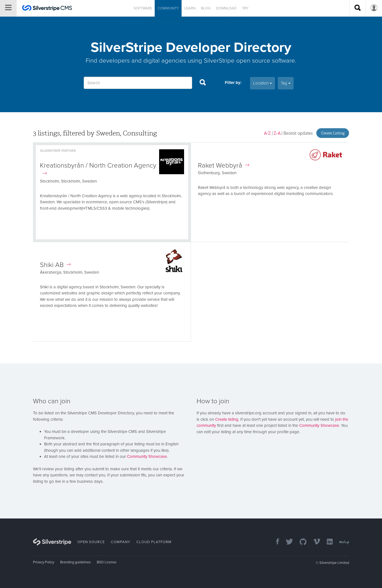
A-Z (267, 133)
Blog (206, 8)
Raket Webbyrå (224, 165)
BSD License (107, 562)
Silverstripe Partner (58, 151)
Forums (193, 23)
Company (121, 542)
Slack (211, 23)
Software (143, 8)
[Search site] (358, 8)
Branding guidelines (75, 562)
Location (263, 83)
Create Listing (333, 133)
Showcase (170, 23)
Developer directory (135, 23)
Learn (190, 8)
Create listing (227, 419)
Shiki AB (55, 265)
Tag (286, 83)
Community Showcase (147, 456)
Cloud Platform (154, 542)
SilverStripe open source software (249, 61)
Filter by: (233, 83)
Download (226, 8)
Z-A (277, 133)
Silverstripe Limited (334, 563)
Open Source (91, 542)
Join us (229, 23)
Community (168, 8)
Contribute (255, 23)
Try (245, 8)
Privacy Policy (44, 562)
